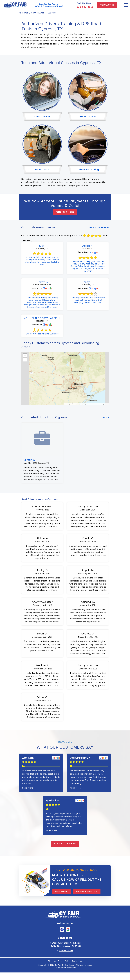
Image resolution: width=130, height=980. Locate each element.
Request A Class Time (87, 898)
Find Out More (65, 211)
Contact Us (107, 5)
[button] (25, 357)
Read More (28, 795)
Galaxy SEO (70, 975)
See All (105, 419)
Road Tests (42, 169)
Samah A (29, 461)
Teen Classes (42, 116)
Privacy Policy (64, 968)
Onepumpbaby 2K (80, 764)
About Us (52, 968)
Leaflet (67, 405)
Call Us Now (61, 898)
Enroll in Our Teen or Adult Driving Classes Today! (49, 5)
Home (24, 13)
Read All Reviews (65, 850)
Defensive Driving (88, 169)
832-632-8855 (85, 7)
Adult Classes (88, 116)
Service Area (38, 13)
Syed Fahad (53, 807)
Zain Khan (28, 764)
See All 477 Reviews (99, 227)
